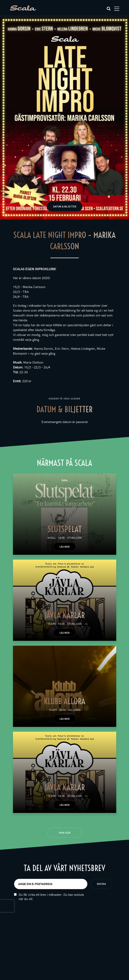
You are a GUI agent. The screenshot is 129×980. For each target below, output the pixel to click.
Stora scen (74, 538)
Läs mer (64, 547)
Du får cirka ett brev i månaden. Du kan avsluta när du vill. (51, 897)
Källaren (74, 710)
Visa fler (64, 833)
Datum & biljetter (65, 206)
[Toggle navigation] (117, 9)
